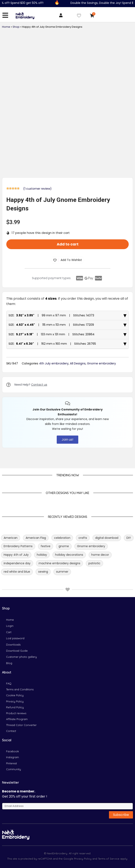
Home (6, 27)
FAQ (9, 683)
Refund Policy (15, 707)
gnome (64, 546)
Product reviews (16, 713)
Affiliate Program (17, 719)
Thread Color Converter (21, 725)
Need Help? (31, 385)
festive (46, 546)
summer (62, 572)
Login (10, 626)
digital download (107, 538)
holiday (42, 555)
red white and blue (17, 572)
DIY (129, 538)
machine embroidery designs (59, 563)
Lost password (15, 638)
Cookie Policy (15, 695)
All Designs (78, 363)
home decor (100, 555)
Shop (16, 27)
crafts (83, 538)
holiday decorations (69, 555)
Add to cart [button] (68, 244)
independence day (17, 563)
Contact (11, 731)
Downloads (13, 645)
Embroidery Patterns (18, 546)
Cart (9, 632)
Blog (9, 663)
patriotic (94, 563)
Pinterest (11, 763)
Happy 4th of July (16, 555)
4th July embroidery (54, 363)
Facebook (13, 751)
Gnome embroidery (101, 363)
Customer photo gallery (21, 657)
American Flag (36, 538)
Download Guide (17, 651)
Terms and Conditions (20, 689)
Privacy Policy (15, 701)
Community (14, 769)
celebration (62, 538)
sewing (43, 572)
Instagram (13, 757)
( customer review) (37, 189)
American (11, 538)
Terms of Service (108, 859)
